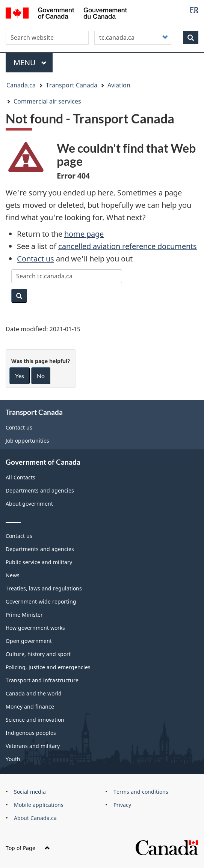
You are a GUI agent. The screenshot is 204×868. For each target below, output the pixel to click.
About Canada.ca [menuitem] (35, 818)
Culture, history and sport (38, 654)
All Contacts (20, 477)
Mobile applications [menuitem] (39, 805)
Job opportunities (27, 441)
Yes (20, 376)
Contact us (36, 259)
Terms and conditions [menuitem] (141, 792)
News (13, 575)
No (41, 376)
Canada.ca (21, 85)
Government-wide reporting (41, 601)
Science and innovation (35, 720)
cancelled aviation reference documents (128, 246)
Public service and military (39, 562)
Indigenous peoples (31, 733)
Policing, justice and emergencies (48, 667)
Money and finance (30, 707)
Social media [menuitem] (30, 792)
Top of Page (28, 848)
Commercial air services (47, 101)
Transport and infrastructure (42, 680)
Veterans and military (33, 746)
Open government (29, 641)
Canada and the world (34, 693)
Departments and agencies (40, 490)
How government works (35, 628)
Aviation (119, 85)
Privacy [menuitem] (122, 805)
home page (84, 234)
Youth (13, 759)
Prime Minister (24, 615)
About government (29, 504)
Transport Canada (72, 85)
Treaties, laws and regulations (44, 588)
